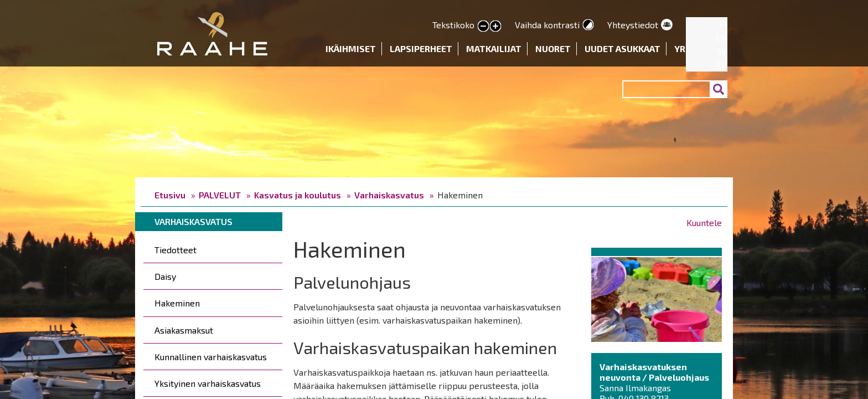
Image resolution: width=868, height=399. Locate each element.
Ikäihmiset (351, 48)
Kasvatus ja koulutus (298, 195)
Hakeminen (177, 303)
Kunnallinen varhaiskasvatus (211, 357)
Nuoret (553, 48)
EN (721, 37)
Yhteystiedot (633, 25)
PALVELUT (220, 195)
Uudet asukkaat (622, 48)
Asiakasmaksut (184, 330)
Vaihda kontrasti (547, 25)
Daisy (165, 276)
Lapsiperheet (421, 48)
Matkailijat (494, 48)
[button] (657, 297)
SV (722, 51)
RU (721, 64)
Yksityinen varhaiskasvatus (208, 383)
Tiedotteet (175, 250)
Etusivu (170, 195)
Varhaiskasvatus (389, 195)
